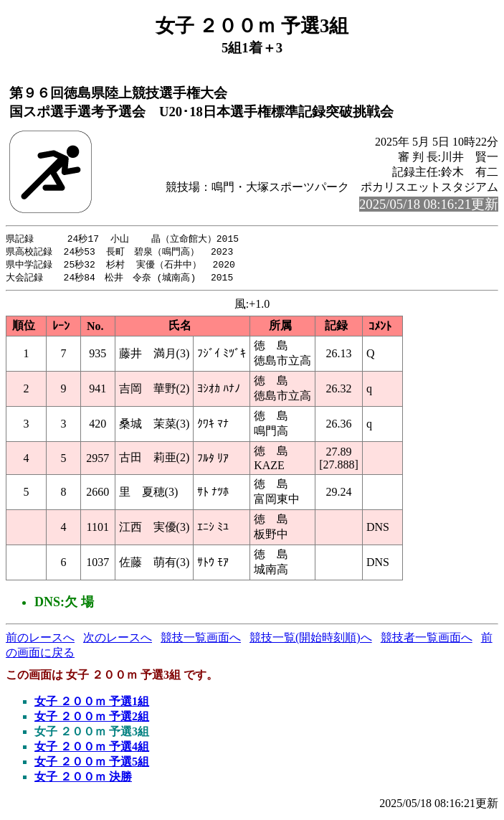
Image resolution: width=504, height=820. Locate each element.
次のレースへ (118, 640)
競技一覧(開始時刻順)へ (311, 640)
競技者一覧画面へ (427, 640)
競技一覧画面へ (201, 640)
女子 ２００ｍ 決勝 (83, 779)
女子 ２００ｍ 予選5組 (92, 764)
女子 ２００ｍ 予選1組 (92, 704)
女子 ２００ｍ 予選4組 (92, 749)
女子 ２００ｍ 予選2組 (92, 719)
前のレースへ (40, 640)
